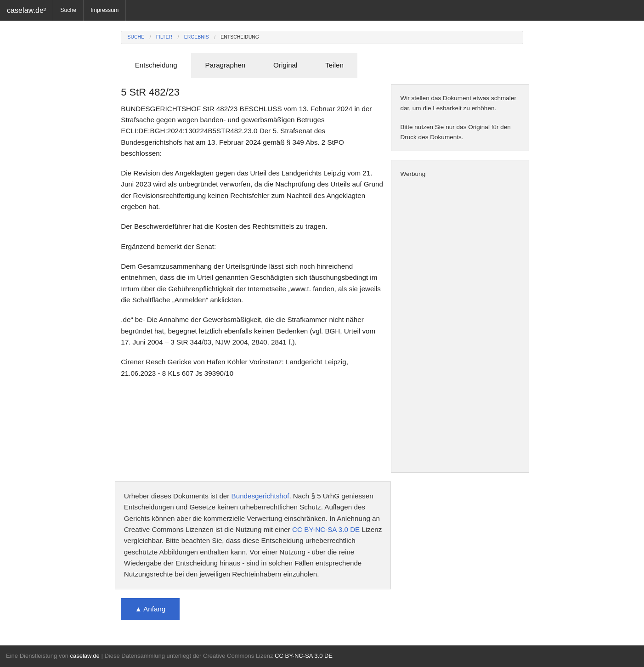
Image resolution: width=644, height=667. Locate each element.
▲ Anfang (150, 609)
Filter (164, 37)
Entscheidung (240, 37)
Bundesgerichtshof (260, 496)
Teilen (334, 65)
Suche (68, 10)
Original (285, 65)
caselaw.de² (26, 10)
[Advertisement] (460, 326)
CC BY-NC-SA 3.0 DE (326, 529)
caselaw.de (85, 656)
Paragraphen (226, 65)
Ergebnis (197, 37)
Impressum (105, 10)
